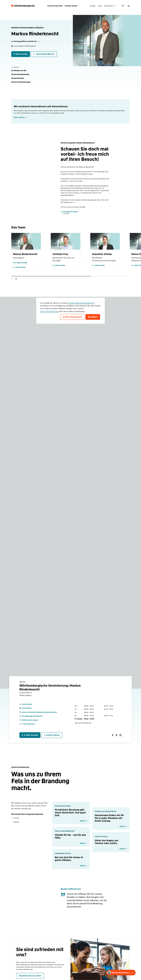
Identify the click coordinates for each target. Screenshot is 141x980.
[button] (19, 71)
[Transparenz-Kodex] (69, 212)
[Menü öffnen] (129, 6)
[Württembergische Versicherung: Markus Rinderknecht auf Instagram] (120, 735)
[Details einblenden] (84, 821)
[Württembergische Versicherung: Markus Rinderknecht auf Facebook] (113, 735)
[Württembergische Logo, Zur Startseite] (23, 6)
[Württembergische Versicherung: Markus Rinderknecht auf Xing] (117, 735)
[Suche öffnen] (123, 6)
